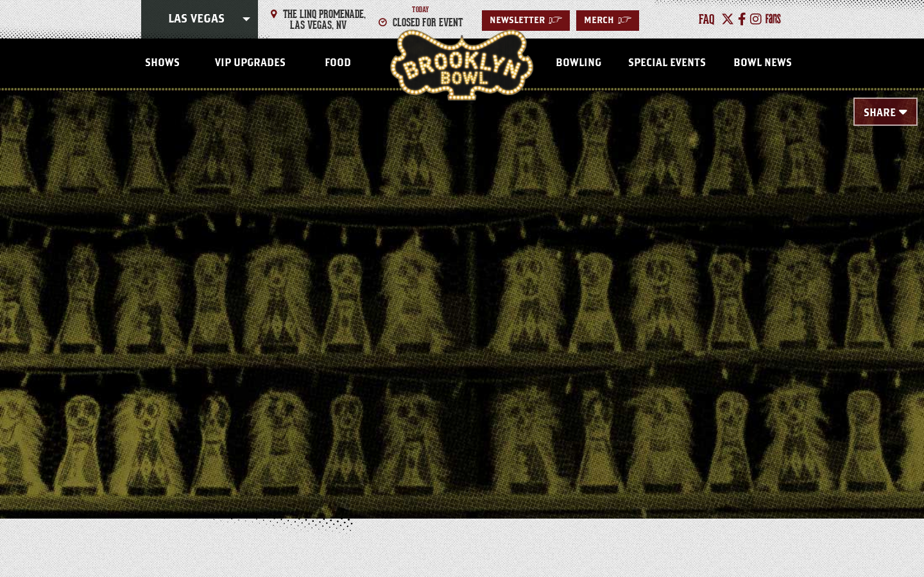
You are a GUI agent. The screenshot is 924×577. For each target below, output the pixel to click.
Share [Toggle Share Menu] (880, 113)
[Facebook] (742, 19)
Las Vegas (196, 19)
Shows (162, 63)
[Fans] (773, 19)
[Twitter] (728, 19)
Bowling (578, 63)
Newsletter (526, 21)
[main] (462, 284)
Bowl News (763, 63)
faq (707, 19)
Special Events (667, 63)
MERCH (608, 21)
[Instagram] (756, 19)
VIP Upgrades (250, 63)
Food (338, 63)
